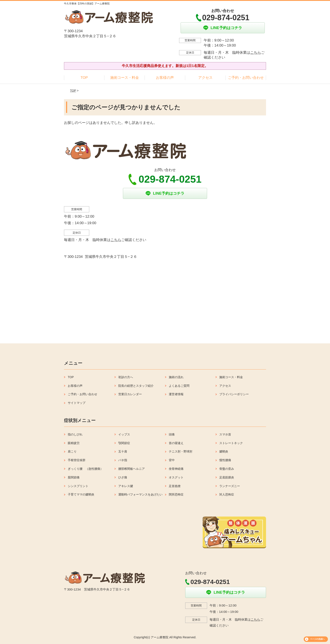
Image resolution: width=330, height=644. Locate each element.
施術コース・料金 (125, 78)
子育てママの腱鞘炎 (81, 494)
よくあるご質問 (179, 386)
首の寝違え (176, 443)
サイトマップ (77, 403)
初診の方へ (126, 377)
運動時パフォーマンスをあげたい (140, 494)
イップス (124, 434)
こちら (256, 53)
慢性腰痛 (225, 460)
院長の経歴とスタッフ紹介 (136, 386)
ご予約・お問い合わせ (246, 78)
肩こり (72, 451)
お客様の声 (165, 78)
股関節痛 (74, 477)
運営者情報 (176, 394)
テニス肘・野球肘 (181, 451)
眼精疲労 (74, 443)
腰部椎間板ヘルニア (132, 469)
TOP (84, 78)
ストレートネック (231, 443)
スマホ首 (225, 434)
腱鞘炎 (224, 451)
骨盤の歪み (227, 469)
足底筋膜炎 (227, 477)
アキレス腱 (126, 486)
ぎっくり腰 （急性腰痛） (85, 469)
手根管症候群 (77, 460)
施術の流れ (176, 377)
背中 (172, 460)
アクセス (205, 78)
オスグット (176, 477)
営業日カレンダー (130, 394)
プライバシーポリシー (234, 394)
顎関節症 (124, 443)
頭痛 (172, 434)
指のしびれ (75, 434)
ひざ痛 (123, 477)
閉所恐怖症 (176, 494)
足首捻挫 (175, 486)
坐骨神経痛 (176, 469)
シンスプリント (78, 486)
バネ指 (123, 460)
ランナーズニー (230, 486)
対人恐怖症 (227, 494)
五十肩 (123, 451)
